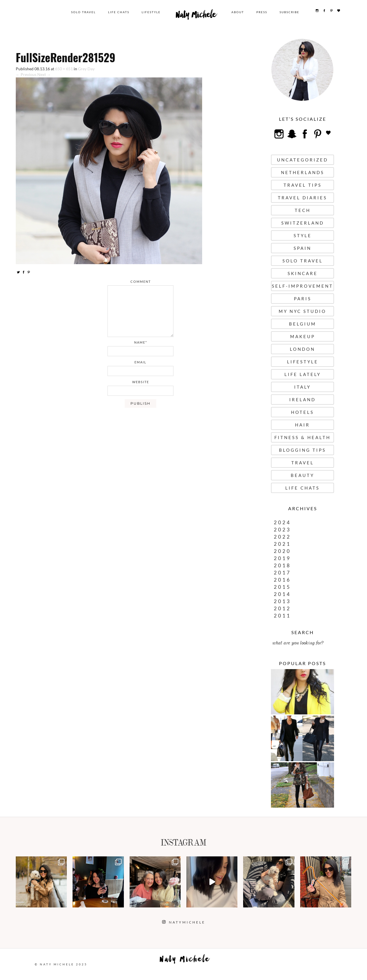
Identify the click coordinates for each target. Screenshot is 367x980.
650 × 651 (64, 69)
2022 (282, 537)
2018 (282, 565)
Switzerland (303, 223)
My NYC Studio (302, 311)
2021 (282, 544)
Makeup (303, 336)
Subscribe (292, 12)
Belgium (303, 324)
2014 (282, 594)
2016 (282, 580)
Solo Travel (90, 12)
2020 (282, 551)
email (140, 362)
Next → (44, 74)
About (240, 12)
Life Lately (303, 374)
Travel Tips (303, 185)
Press (264, 12)
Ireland (302, 400)
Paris (303, 299)
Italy (302, 387)
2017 (282, 573)
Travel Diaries (302, 198)
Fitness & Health (302, 437)
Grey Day (86, 69)
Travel (303, 463)
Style (303, 235)
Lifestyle (157, 12)
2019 (282, 558)
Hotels (302, 412)
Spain (302, 248)
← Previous (26, 74)
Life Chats (125, 12)
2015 (282, 587)
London (302, 349)
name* (141, 342)
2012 (282, 608)
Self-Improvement (302, 286)
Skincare (303, 273)
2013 (282, 601)
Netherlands (303, 172)
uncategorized (302, 160)
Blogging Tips (302, 450)
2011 (282, 616)
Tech (303, 210)
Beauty (302, 475)
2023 (282, 530)
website (141, 382)
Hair (302, 425)
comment (141, 281)
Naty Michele (200, 17)
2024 (282, 522)
